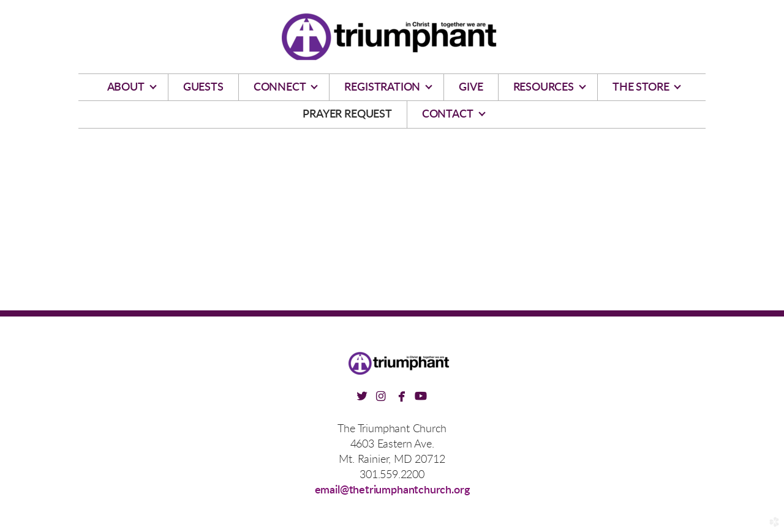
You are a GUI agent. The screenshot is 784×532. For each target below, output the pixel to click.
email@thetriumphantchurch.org (392, 490)
